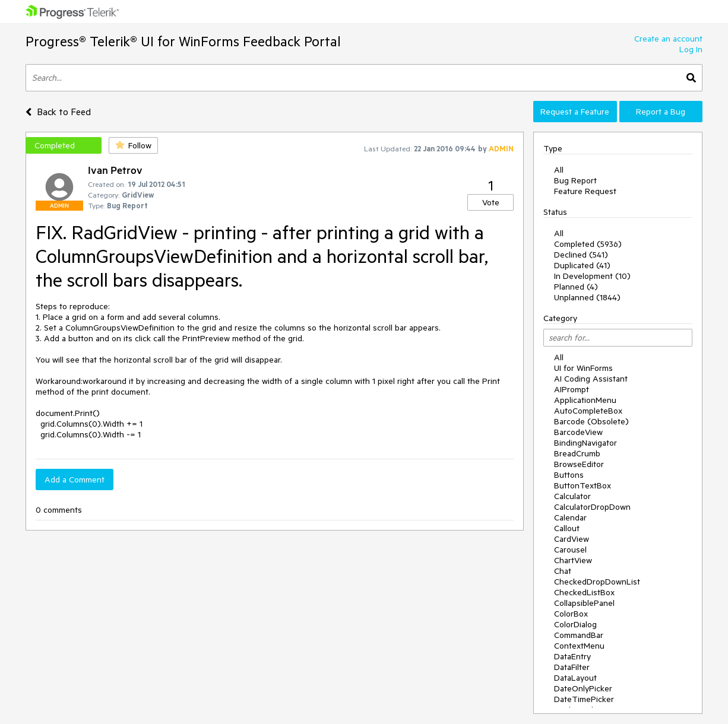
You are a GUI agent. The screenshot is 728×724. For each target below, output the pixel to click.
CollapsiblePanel (584, 603)
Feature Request (585, 191)
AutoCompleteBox (588, 411)
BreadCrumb (577, 453)
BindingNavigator (585, 443)
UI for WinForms (583, 368)
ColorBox (571, 614)
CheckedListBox (584, 592)
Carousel (570, 550)
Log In (691, 49)
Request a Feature (575, 112)
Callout (567, 528)
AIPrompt (572, 389)
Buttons (569, 475)
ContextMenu (579, 646)
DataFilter (572, 667)
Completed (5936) (588, 244)
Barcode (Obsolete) (591, 421)
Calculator (572, 496)
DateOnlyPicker (583, 688)
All (559, 170)
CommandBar (579, 635)
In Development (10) (592, 276)
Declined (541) (581, 255)
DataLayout (575, 678)
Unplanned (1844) (587, 297)
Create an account (668, 39)
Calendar (570, 517)
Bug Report (575, 180)
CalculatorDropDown (592, 507)
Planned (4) (576, 287)
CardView (572, 539)
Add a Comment (75, 480)
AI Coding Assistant (591, 379)
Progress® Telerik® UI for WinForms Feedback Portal (183, 41)
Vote (491, 202)
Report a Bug (661, 112)
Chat (563, 571)
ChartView (573, 560)
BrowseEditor (579, 464)
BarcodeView (578, 432)
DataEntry (572, 656)
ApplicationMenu (585, 400)
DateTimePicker (584, 699)
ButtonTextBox (583, 485)
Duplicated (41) (582, 265)
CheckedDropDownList (597, 582)
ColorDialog (575, 624)
